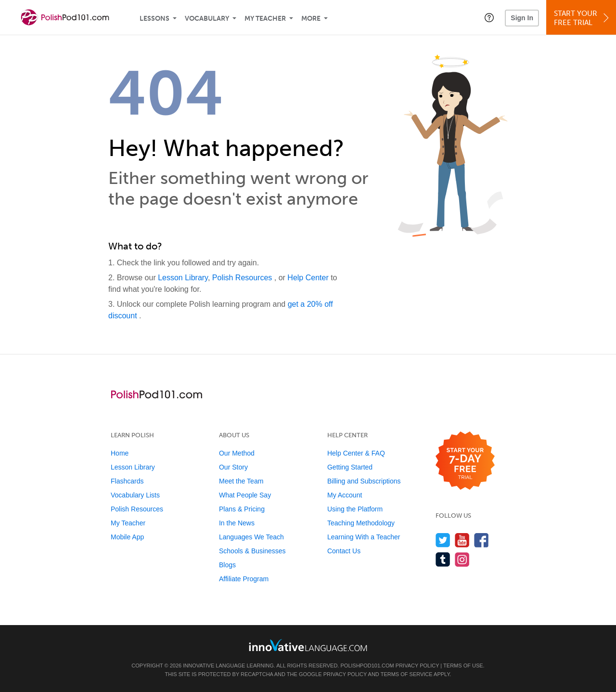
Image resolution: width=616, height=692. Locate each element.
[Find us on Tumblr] (443, 559)
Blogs (227, 565)
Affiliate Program (244, 579)
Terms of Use (463, 666)
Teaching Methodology (361, 523)
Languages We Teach (251, 537)
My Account (345, 495)
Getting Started (350, 467)
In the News (237, 523)
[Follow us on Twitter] (443, 540)
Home (120, 453)
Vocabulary (207, 19)
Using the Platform (355, 509)
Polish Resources (243, 278)
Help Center (309, 278)
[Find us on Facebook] (481, 540)
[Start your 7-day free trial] (465, 461)
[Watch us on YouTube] (462, 540)
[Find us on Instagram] (462, 559)
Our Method (237, 453)
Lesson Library (183, 278)
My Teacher (265, 19)
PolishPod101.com (367, 666)
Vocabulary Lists (135, 495)
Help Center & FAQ (356, 453)
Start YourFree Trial (583, 18)
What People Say (245, 495)
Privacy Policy (417, 666)
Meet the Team (241, 481)
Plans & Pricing (242, 509)
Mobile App (127, 537)
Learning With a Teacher (364, 537)
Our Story (233, 467)
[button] (489, 17)
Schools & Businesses (252, 551)
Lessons (154, 19)
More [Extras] (311, 19)
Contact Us (344, 551)
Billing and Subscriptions (364, 481)
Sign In (522, 18)
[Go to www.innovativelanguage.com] (308, 645)
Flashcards (127, 481)
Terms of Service (407, 674)
